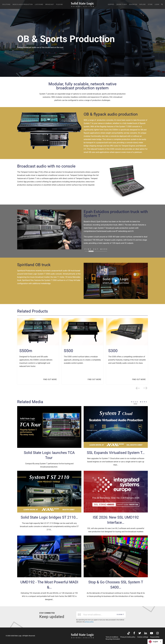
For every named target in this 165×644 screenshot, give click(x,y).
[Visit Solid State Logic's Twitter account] (140, 633)
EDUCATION (133, 4)
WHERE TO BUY (122, 4)
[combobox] (155, 642)
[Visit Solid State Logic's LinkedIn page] (146, 633)
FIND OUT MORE (96, 249)
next (145, 388)
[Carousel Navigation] (82, 388)
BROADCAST (50, 4)
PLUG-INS (59, 4)
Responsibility (155, 637)
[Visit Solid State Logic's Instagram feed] (157, 633)
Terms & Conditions (112, 637)
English (153, 642)
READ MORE (139, 402)
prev (138, 388)
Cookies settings (143, 637)
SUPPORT (111, 4)
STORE (150, 4)
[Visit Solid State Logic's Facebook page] (134, 633)
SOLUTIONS (6, 4)
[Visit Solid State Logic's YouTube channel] (152, 633)
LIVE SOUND (39, 4)
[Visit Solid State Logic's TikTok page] (129, 633)
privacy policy (89, 622)
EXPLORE (142, 4)
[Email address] (99, 615)
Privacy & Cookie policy (128, 637)
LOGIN (157, 4)
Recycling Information (113, 639)
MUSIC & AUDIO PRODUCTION (23, 4)
